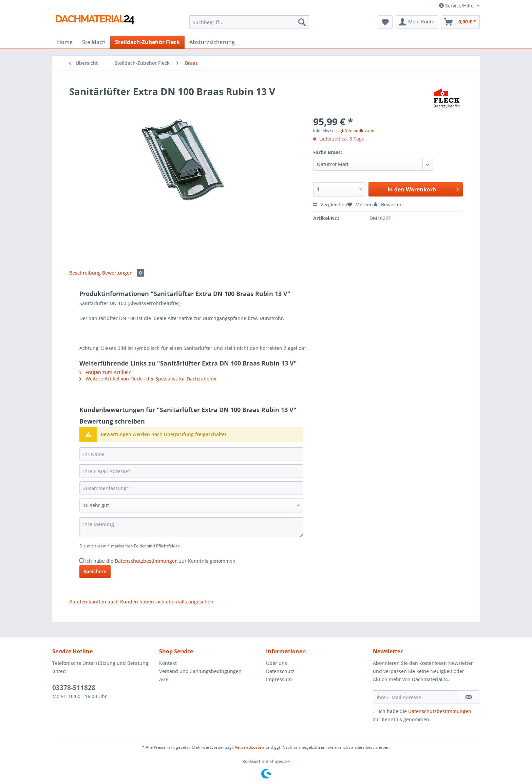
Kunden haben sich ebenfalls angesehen (167, 602)
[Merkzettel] (385, 22)
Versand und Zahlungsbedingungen (200, 671)
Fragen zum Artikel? (105, 372)
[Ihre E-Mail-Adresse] (191, 471)
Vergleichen (330, 204)
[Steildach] (94, 42)
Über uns (277, 663)
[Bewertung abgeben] (191, 505)
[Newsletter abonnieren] (469, 697)
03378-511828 (74, 688)
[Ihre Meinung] (191, 527)
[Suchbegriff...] (249, 22)
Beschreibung (85, 273)
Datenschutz (280, 671)
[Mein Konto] (417, 22)
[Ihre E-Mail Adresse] (416, 697)
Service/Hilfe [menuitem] (457, 6)
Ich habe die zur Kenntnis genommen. (161, 561)
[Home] (65, 42)
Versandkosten (250, 747)
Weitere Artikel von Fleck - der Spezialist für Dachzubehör (148, 379)
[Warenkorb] (460, 22)
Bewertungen (123, 273)
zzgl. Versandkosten (355, 130)
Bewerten (388, 204)
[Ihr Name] (191, 454)
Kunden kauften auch (94, 602)
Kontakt (168, 663)
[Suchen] (302, 22)
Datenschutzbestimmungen (146, 561)
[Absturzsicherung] (212, 42)
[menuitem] (249, 25)
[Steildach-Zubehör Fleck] (147, 42)
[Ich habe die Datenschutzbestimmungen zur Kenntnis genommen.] (82, 561)
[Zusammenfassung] (191, 488)
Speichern (95, 571)
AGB (164, 679)
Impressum (279, 679)
